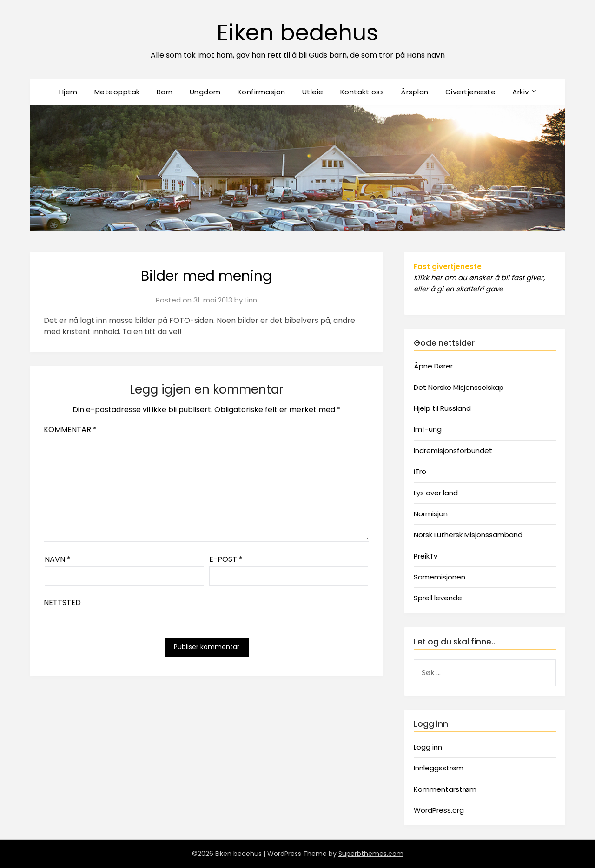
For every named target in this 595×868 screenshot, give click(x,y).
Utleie (313, 92)
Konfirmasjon (261, 92)
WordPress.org (439, 810)
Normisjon (431, 514)
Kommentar (70, 430)
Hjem (68, 92)
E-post (226, 559)
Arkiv (521, 92)
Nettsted (62, 602)
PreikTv (426, 556)
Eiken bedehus (297, 33)
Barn (165, 92)
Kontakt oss (362, 92)
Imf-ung (428, 429)
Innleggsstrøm (439, 768)
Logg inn (428, 747)
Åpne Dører (433, 366)
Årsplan (415, 92)
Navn (58, 559)
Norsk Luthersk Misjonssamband (468, 535)
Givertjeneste (471, 92)
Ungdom (205, 92)
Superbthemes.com (371, 854)
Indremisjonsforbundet (453, 450)
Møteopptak (117, 92)
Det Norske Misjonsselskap (459, 387)
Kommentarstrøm (445, 789)
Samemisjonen (440, 577)
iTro (420, 471)
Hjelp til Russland (442, 408)
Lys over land (436, 493)
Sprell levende (438, 598)
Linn (251, 300)
